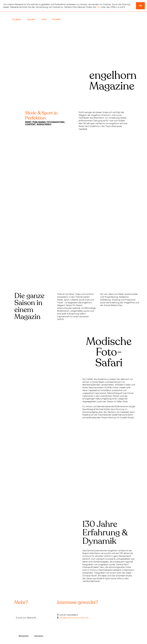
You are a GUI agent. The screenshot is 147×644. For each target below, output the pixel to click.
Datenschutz (24, 636)
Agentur (31, 19)
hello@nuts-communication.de (74, 617)
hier (98, 7)
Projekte (17, 19)
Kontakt (56, 19)
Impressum (39, 636)
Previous (8, 275)
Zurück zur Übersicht (26, 617)
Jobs (44, 19)
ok (140, 6)
